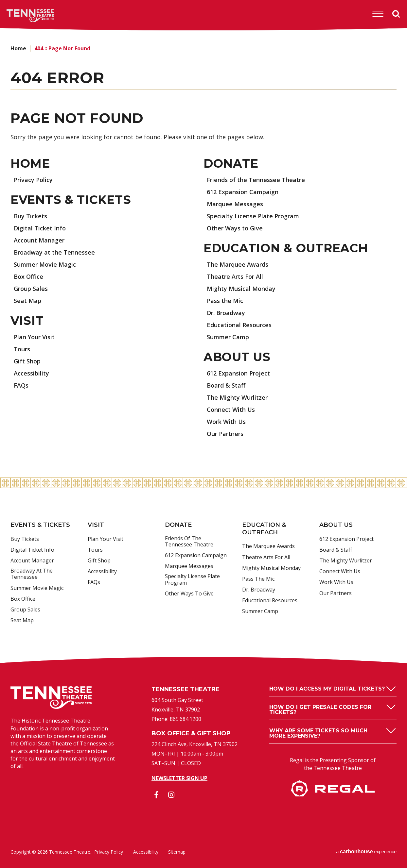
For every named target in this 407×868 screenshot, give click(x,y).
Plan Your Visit (34, 337)
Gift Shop (27, 361)
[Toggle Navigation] (378, 14)
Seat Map (27, 301)
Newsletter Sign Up (179, 778)
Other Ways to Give (235, 228)
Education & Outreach (286, 248)
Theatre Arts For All (235, 276)
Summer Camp (228, 337)
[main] (203, 254)
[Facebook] (156, 795)
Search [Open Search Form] (396, 14)
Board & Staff (226, 385)
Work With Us (226, 422)
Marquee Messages (235, 204)
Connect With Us (231, 409)
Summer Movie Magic (45, 264)
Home (18, 48)
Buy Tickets (30, 216)
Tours (22, 349)
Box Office (28, 276)
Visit (27, 321)
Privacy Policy (33, 180)
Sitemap (177, 852)
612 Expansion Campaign (243, 192)
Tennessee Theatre (20, 16)
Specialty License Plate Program (253, 216)
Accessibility (31, 373)
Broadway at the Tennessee (54, 252)
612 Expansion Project (238, 373)
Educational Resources (239, 325)
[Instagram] (171, 795)
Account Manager (39, 240)
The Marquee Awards (238, 264)
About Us (237, 357)
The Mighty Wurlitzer (237, 397)
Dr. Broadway (226, 313)
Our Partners (225, 434)
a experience (366, 851)
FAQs (21, 385)
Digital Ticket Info (40, 228)
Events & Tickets (71, 200)
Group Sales (31, 289)
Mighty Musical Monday (241, 289)
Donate (231, 163)
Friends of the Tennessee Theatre (256, 180)
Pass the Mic (225, 301)
